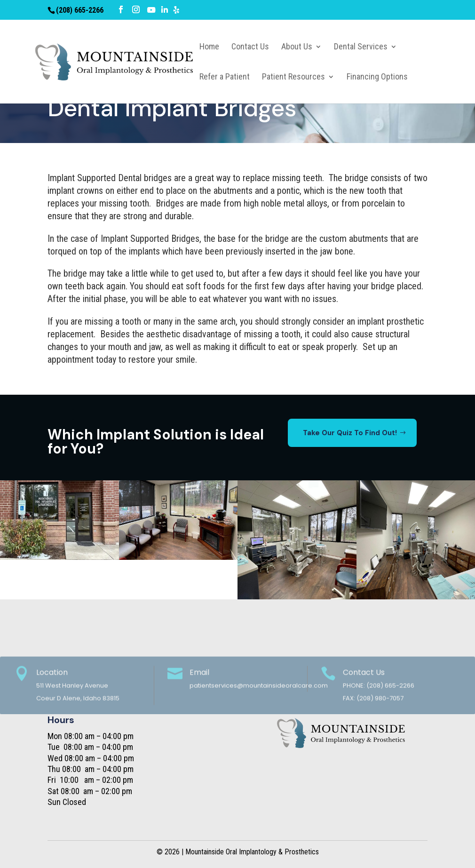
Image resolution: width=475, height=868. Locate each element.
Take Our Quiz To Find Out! (350, 433)
